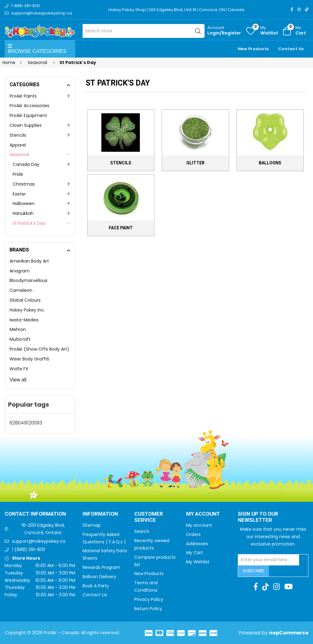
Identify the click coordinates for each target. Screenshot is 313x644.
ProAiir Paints (23, 96)
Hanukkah (23, 213)
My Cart (195, 553)
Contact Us (291, 49)
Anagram (20, 271)
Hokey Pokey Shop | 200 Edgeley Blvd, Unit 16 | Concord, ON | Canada (176, 10)
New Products (253, 49)
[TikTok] (307, 9)
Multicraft (20, 339)
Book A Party (96, 586)
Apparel (18, 145)
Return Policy (148, 609)
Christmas (24, 184)
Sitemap (92, 525)
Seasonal (19, 155)
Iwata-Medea (24, 320)
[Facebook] (292, 9)
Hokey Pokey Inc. (27, 310)
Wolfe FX (19, 369)
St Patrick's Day (29, 223)
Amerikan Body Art (29, 261)
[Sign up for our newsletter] (269, 560)
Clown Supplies (26, 125)
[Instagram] (299, 9)
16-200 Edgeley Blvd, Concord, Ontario (43, 529)
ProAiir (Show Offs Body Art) (39, 349)
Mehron (18, 329)
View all (18, 380)
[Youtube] (289, 587)
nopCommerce (289, 633)
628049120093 (26, 423)
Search (142, 531)
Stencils (18, 135)
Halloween (24, 203)
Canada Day (26, 164)
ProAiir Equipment (28, 115)
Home (9, 62)
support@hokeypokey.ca (39, 541)
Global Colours (25, 300)
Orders (193, 534)
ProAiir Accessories (29, 106)
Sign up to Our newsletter (258, 517)
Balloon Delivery (99, 577)
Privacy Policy (149, 599)
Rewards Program (101, 567)
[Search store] (144, 31)
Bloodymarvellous (28, 280)
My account (199, 525)
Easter (19, 194)
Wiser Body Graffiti (29, 359)
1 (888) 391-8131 (28, 549)
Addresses (197, 544)
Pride (18, 174)
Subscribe (254, 571)
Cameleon (21, 290)
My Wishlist (198, 562)
